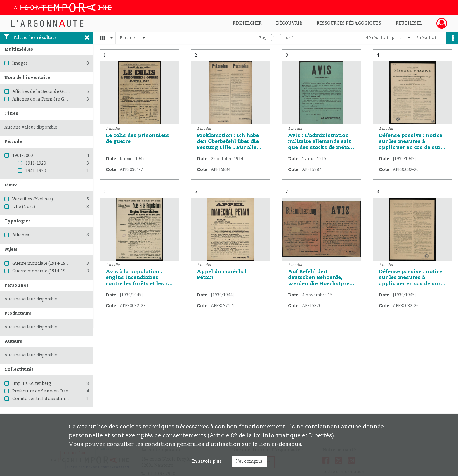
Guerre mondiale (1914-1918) (42, 264)
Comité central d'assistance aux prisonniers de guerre (68, 399)
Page (264, 38)
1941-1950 (36, 171)
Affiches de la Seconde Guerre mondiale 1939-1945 (65, 92)
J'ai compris (249, 461)
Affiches (21, 235)
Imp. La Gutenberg (32, 384)
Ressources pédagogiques (349, 23)
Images (20, 63)
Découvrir (289, 23)
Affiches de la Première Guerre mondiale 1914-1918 (65, 99)
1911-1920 (36, 163)
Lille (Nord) (24, 207)
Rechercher (247, 23)
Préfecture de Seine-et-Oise (40, 391)
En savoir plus (207, 461)
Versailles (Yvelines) (33, 199)
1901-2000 (22, 156)
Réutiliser (409, 23)
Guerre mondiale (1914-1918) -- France (52, 271)
